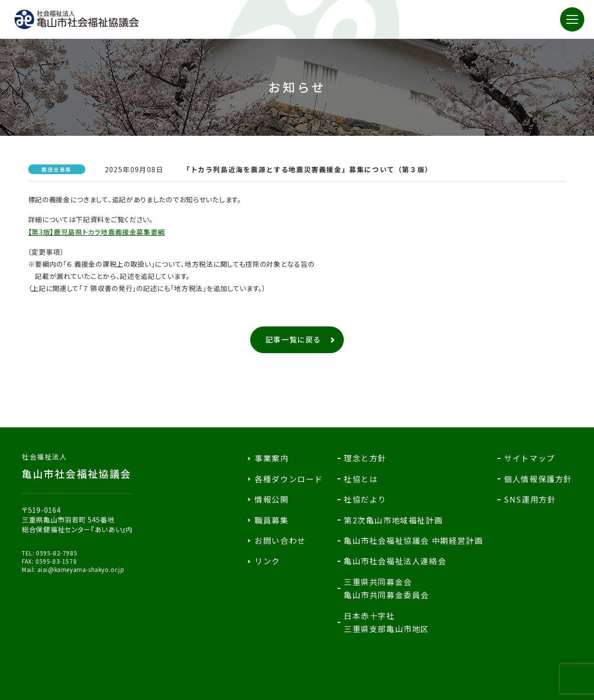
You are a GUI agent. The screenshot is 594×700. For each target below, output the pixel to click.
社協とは (361, 479)
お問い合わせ (280, 540)
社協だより (365, 499)
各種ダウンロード (289, 479)
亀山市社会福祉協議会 (77, 466)
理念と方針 (365, 458)
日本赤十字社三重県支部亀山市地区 (386, 622)
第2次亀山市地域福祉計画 (393, 520)
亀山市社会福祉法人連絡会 (395, 561)
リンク (267, 561)
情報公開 (272, 499)
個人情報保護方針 (538, 479)
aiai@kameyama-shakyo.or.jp (81, 569)
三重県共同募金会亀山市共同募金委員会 (386, 588)
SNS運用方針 (530, 499)
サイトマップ (530, 458)
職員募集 (272, 520)
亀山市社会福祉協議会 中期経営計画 (413, 540)
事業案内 (272, 458)
